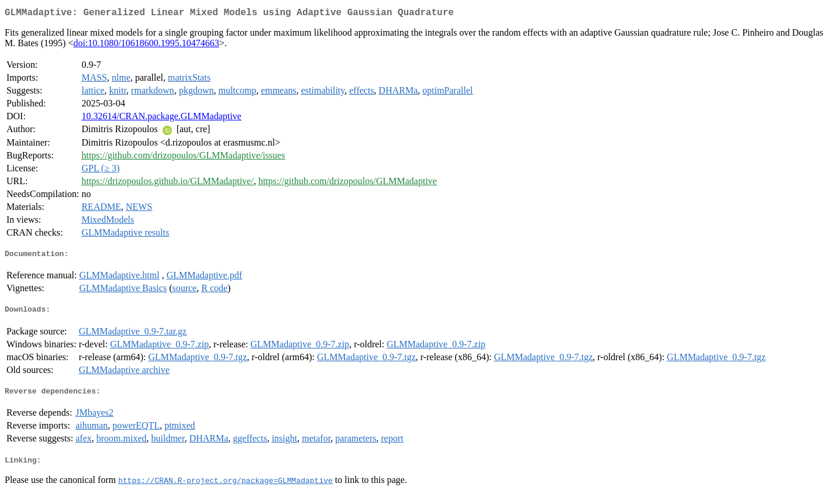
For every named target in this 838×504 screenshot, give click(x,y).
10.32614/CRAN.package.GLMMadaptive (161, 118)
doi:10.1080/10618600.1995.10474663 (146, 45)
